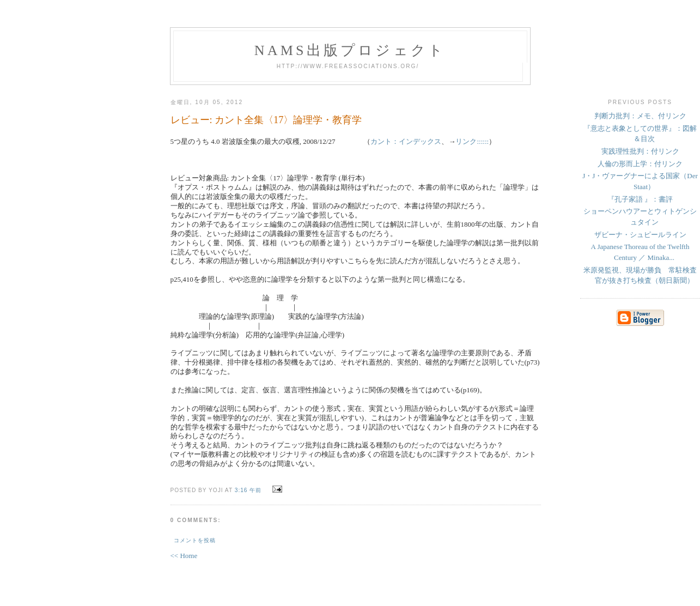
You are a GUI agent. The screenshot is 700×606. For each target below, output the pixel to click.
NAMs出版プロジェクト (350, 50)
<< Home (184, 556)
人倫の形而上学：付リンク (640, 164)
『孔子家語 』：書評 (640, 199)
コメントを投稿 (195, 540)
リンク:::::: (472, 141)
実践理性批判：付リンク (640, 151)
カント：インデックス (406, 141)
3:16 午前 (248, 490)
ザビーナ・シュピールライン (640, 235)
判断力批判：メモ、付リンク (640, 116)
